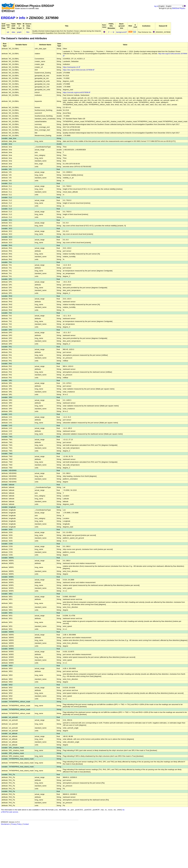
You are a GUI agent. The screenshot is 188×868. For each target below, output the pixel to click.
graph (19, 32)
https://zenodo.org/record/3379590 (77, 92)
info (22, 18)
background (122, 32)
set (8, 32)
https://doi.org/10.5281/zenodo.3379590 (79, 70)
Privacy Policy (16, 824)
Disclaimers (5, 824)
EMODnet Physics (179, 8)
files (28, 32)
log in (156, 6)
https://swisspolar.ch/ (72, 67)
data (13, 32)
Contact (26, 824)
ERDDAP (8, 18)
